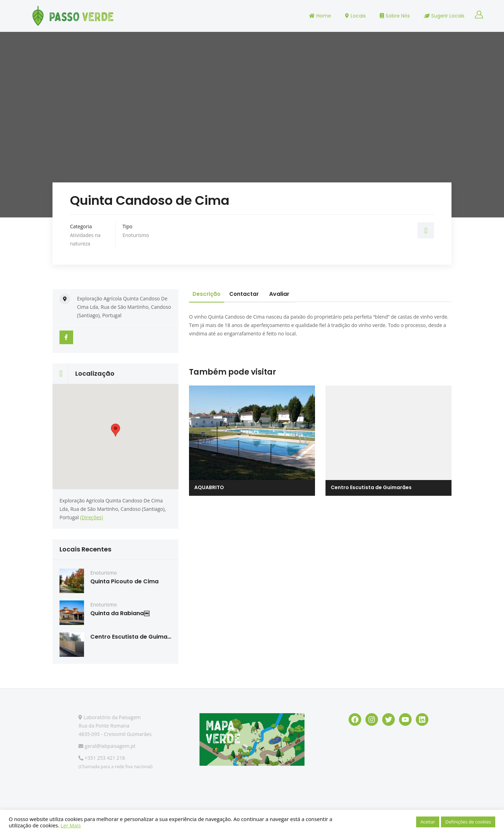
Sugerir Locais (444, 16)
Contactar (252, 294)
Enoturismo (136, 235)
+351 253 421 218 (102, 758)
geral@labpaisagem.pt (107, 746)
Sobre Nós (395, 16)
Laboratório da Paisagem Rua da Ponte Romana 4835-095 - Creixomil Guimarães (115, 726)
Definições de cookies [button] (468, 822)
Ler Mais (71, 825)
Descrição (209, 294)
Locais (355, 16)
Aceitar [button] (428, 822)
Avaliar (289, 294)
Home (320, 16)
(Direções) (92, 518)
